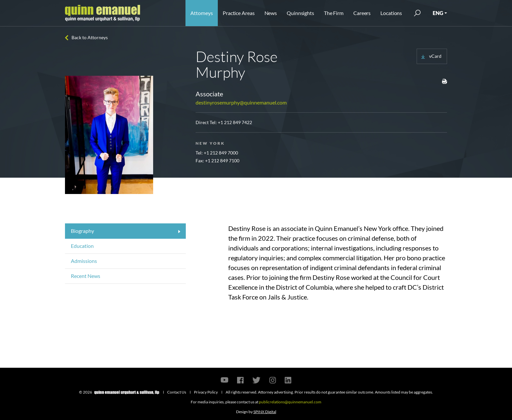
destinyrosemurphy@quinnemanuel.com (241, 102)
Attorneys (202, 13)
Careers (362, 13)
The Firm (334, 13)
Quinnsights (300, 13)
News (271, 13)
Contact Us (177, 392)
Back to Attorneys (90, 37)
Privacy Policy (206, 392)
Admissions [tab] (84, 261)
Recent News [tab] (86, 276)
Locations (391, 13)
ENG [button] (438, 13)
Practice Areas (239, 13)
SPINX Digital (265, 412)
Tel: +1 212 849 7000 (217, 153)
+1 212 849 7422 (235, 122)
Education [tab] (82, 246)
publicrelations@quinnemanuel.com (290, 402)
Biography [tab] (82, 231)
